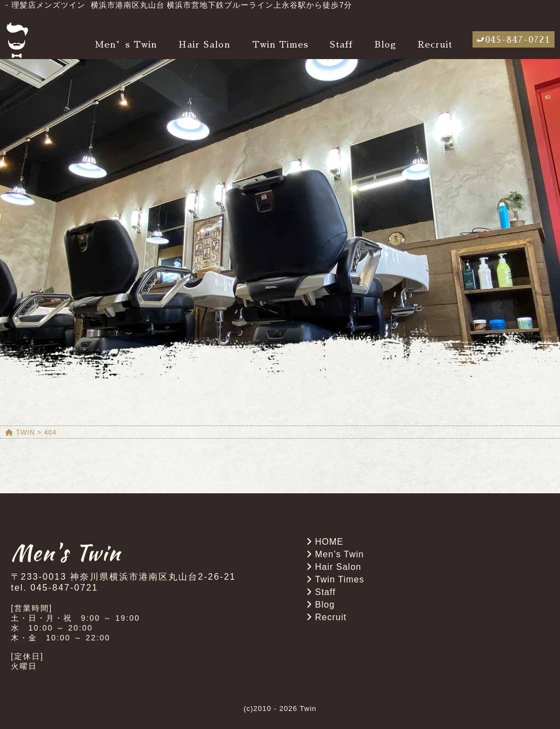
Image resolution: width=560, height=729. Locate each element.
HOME (329, 542)
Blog (386, 45)
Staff (341, 45)
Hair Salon (204, 45)
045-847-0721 (518, 40)
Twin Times (280, 45)
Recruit (435, 45)
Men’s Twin (126, 45)
